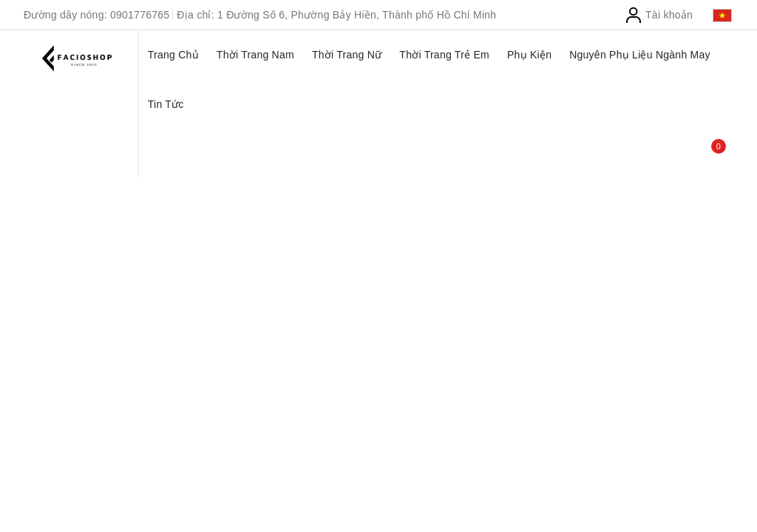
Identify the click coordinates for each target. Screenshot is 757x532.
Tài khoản (659, 15)
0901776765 (140, 15)
